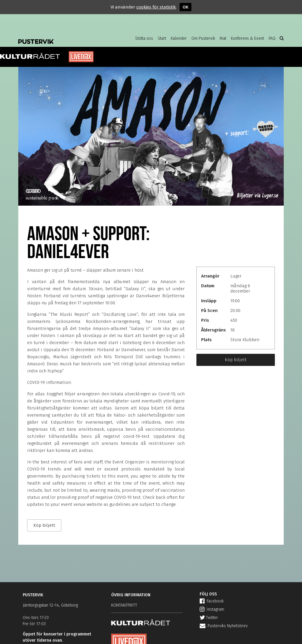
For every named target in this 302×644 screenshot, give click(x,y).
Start (162, 38)
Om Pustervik (203, 38)
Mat (223, 38)
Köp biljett (236, 360)
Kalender (179, 38)
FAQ (272, 38)
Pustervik (65, 37)
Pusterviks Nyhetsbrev (224, 626)
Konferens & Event (247, 38)
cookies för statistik (156, 7)
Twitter (209, 618)
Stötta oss (144, 38)
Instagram (212, 609)
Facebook (212, 601)
